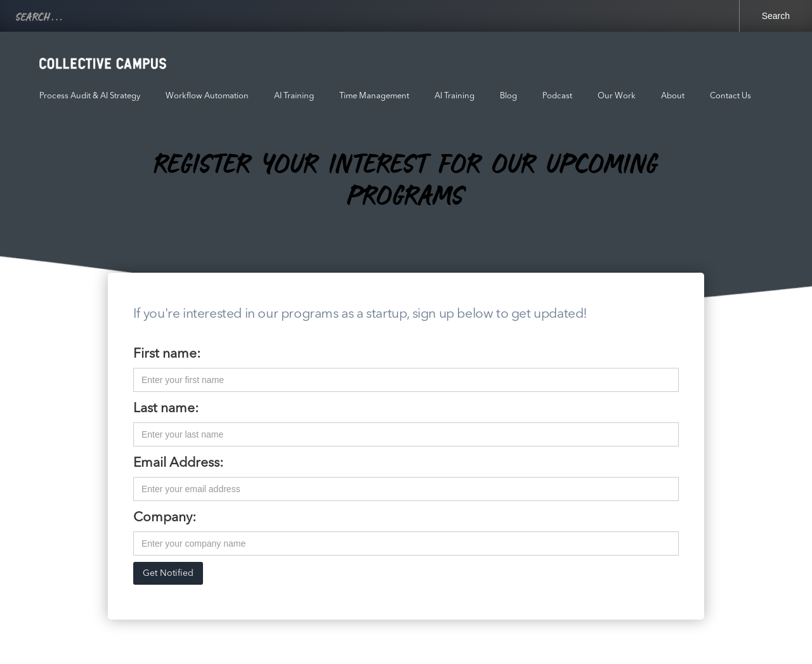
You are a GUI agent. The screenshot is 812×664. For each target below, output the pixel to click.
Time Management (374, 96)
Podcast (557, 96)
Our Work (617, 96)
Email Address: (178, 463)
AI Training (294, 96)
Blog (508, 96)
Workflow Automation (207, 96)
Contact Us (730, 96)
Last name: (166, 409)
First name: (167, 354)
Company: (165, 518)
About (673, 96)
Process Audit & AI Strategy (90, 96)
